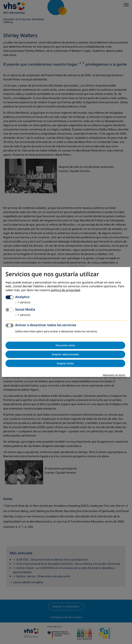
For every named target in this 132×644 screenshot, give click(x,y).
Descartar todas (65, 345)
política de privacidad (65, 290)
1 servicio (23, 303)
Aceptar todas (65, 363)
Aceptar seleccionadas (65, 354)
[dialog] (66, 322)
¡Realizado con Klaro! (114, 375)
